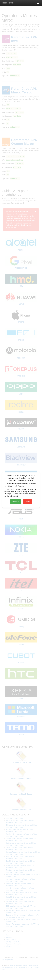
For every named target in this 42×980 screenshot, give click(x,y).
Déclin (28, 502)
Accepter (16, 502)
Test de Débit (8, 3)
